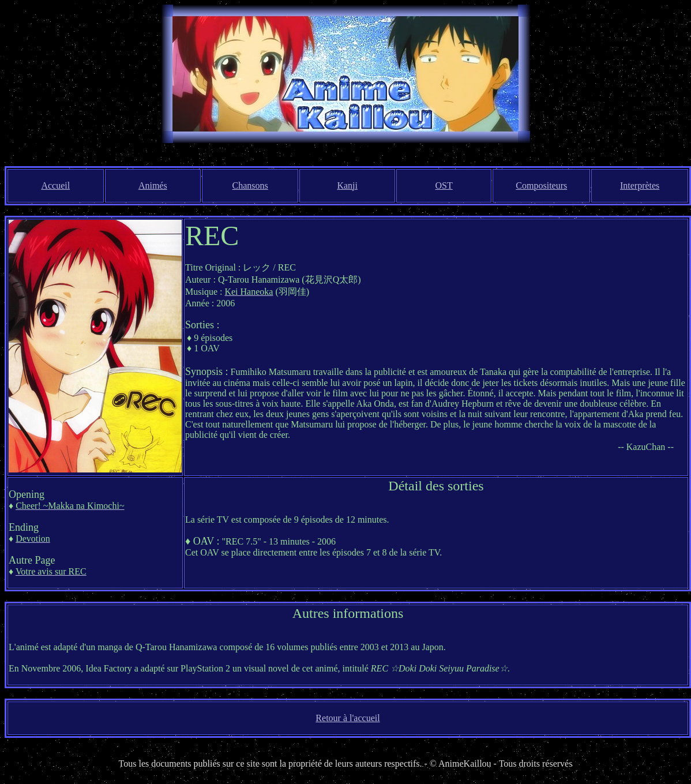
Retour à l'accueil (348, 718)
